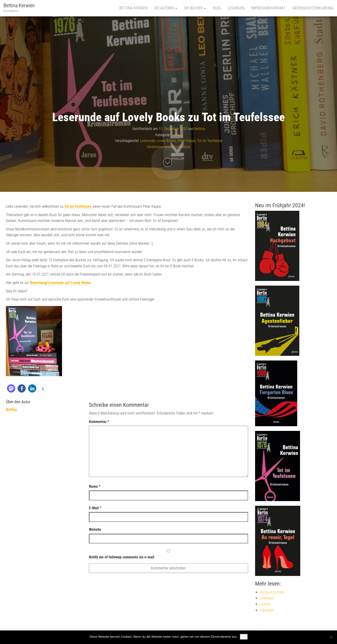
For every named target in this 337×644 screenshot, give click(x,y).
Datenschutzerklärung (313, 8)
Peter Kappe (186, 141)
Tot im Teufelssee (210, 141)
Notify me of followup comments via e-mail (168, 554)
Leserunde (147, 141)
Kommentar (99, 422)
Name (95, 486)
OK (244, 637)
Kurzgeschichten (272, 592)
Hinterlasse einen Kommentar (169, 147)
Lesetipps (267, 598)
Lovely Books (166, 141)
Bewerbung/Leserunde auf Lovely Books (60, 283)
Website (95, 529)
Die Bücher (195, 8)
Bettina (200, 129)
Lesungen (236, 8)
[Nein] (331, 637)
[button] (11, 388)
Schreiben (267, 610)
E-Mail (95, 508)
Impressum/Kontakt (268, 8)
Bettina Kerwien (19, 5)
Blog (217, 8)
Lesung (177, 135)
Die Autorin (166, 8)
